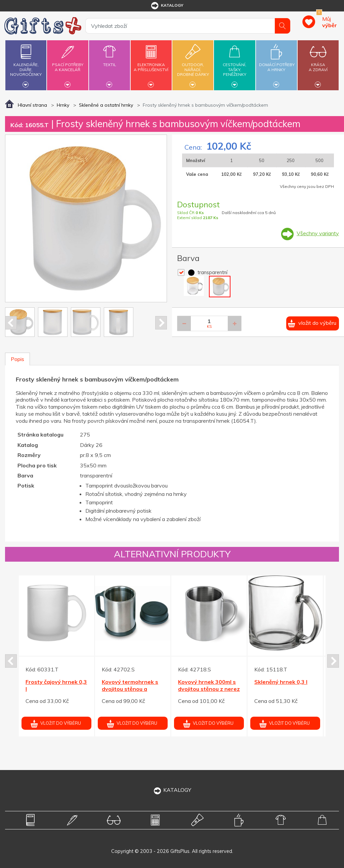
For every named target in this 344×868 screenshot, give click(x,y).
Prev (11, 323)
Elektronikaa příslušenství (151, 63)
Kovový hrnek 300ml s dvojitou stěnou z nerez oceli (209, 689)
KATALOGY (172, 790)
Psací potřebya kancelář (68, 63)
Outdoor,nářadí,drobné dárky (193, 64)
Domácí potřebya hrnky (277, 63)
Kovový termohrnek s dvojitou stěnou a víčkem (130, 689)
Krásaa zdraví (318, 63)
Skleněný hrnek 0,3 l (281, 682)
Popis (17, 359)
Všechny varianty (318, 233)
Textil (110, 61)
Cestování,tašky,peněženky (234, 64)
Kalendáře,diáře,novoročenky (26, 64)
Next (161, 323)
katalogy (167, 6)
